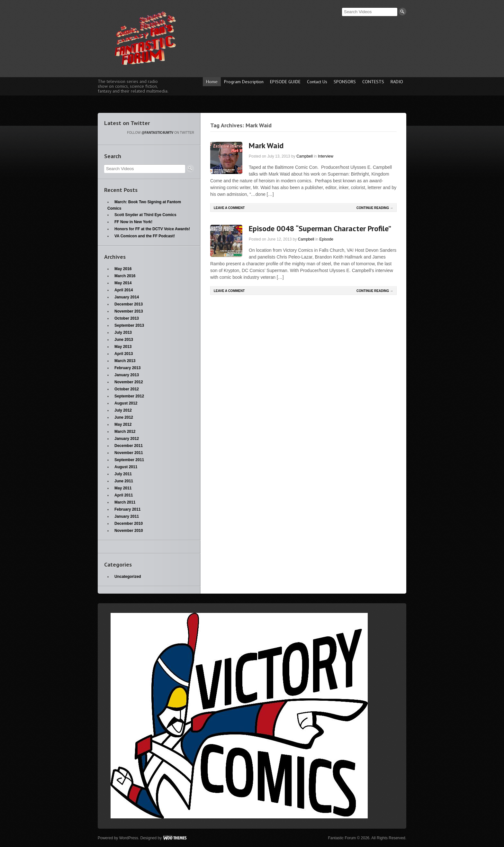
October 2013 (127, 318)
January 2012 (127, 439)
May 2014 (123, 283)
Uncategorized (128, 577)
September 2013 (129, 325)
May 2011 (123, 488)
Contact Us (317, 82)
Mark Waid (266, 146)
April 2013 (124, 354)
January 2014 (127, 297)
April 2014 (124, 290)
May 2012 (123, 424)
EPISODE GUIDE (285, 82)
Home (212, 82)
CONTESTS (373, 82)
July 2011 (123, 474)
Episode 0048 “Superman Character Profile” (320, 228)
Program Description (244, 82)
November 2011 (129, 453)
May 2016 (123, 269)
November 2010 (129, 531)
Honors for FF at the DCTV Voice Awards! (152, 229)
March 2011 (125, 502)
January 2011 (127, 516)
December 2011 (129, 446)
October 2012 (127, 389)
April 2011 (124, 495)
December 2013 (129, 304)
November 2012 (129, 382)
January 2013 (127, 375)
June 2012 (124, 417)
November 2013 (129, 311)
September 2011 (129, 460)
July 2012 (123, 410)
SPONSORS (345, 82)
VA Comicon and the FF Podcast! (145, 236)
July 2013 (123, 332)
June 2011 (124, 481)
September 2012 (129, 396)
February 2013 (127, 368)
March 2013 (125, 361)
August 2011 (126, 467)
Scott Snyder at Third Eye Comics (145, 215)
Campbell (305, 156)
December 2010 (129, 524)
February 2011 (127, 509)
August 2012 (126, 403)
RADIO (397, 82)
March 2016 (125, 276)
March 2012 (125, 432)
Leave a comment (229, 208)
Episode (326, 239)
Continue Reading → (375, 208)
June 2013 (124, 340)
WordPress (129, 838)
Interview (326, 156)
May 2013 (123, 347)
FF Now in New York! (133, 222)
